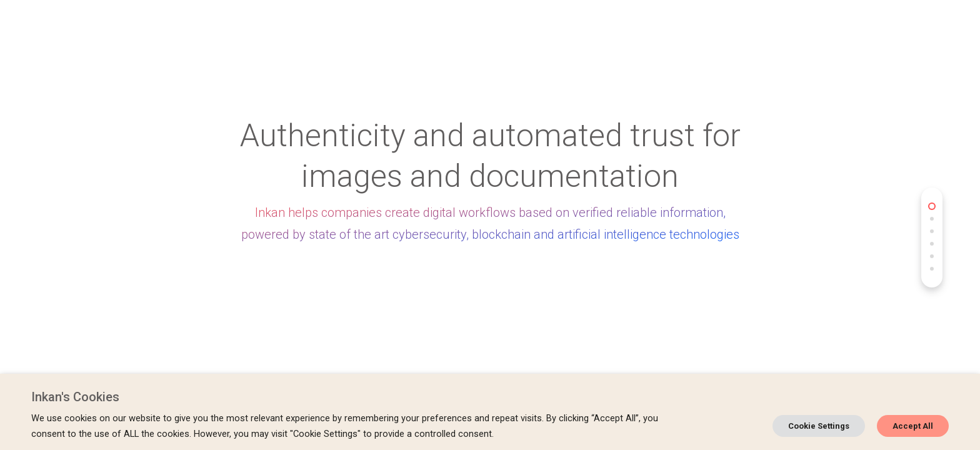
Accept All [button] (913, 426)
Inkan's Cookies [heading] (75, 397)
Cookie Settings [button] (819, 426)
